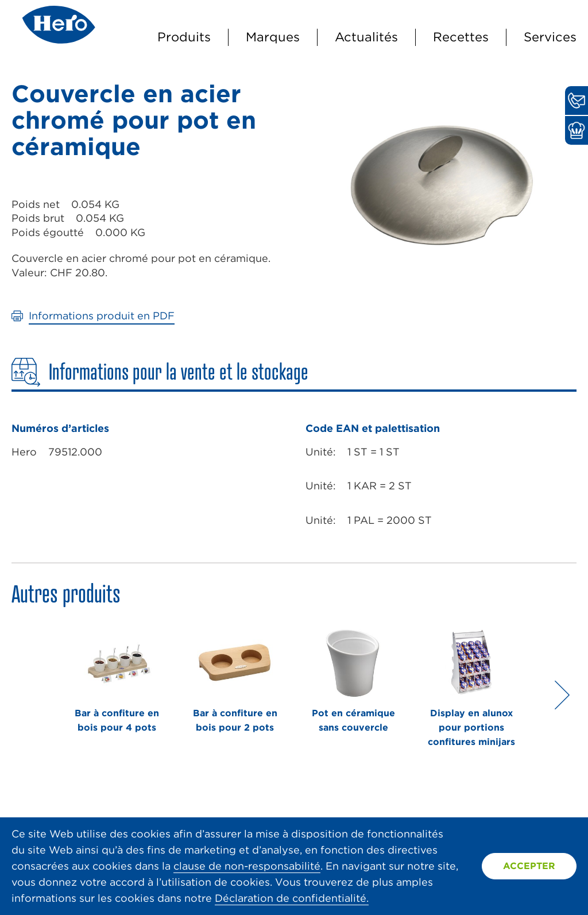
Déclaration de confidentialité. (292, 898)
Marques (273, 37)
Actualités (366, 37)
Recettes (461, 37)
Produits (184, 37)
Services (550, 37)
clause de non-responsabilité (247, 866)
